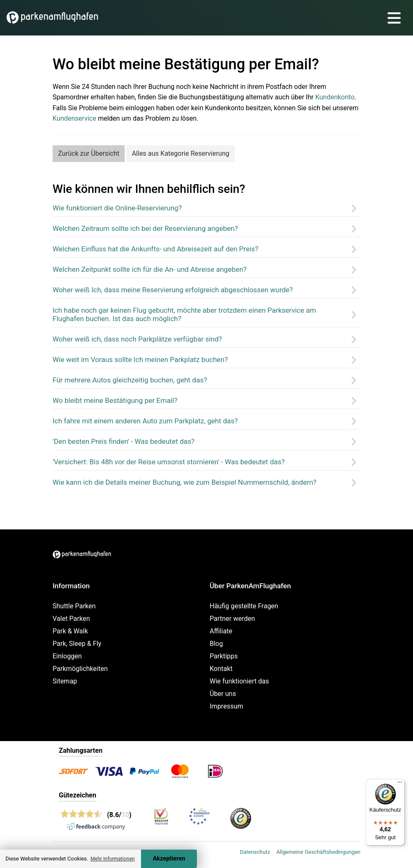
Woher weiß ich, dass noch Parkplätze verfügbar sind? (137, 339)
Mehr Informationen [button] (113, 859)
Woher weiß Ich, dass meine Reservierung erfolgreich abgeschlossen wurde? (173, 290)
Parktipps (224, 656)
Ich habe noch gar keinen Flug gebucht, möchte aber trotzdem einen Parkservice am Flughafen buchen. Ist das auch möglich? (184, 314)
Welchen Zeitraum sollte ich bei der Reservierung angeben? (145, 228)
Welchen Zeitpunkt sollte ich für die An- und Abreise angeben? (150, 269)
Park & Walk (70, 631)
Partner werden (233, 619)
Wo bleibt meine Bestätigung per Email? (115, 400)
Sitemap (65, 681)
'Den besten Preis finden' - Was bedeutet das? (123, 441)
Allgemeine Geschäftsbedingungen (318, 852)
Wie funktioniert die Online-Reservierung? (117, 208)
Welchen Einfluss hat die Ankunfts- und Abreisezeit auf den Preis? (155, 249)
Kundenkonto (335, 97)
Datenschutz (255, 852)
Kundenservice (74, 118)
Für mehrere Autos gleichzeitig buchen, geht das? (130, 380)
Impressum (227, 706)
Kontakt (221, 669)
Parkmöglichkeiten (80, 669)
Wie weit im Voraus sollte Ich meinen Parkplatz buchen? (140, 359)
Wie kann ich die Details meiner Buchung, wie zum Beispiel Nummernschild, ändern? (185, 482)
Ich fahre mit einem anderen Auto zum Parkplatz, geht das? (145, 421)
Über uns (223, 694)
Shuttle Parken (74, 606)
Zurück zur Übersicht (89, 153)
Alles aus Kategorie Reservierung (181, 153)
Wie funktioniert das (239, 681)
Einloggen (67, 656)
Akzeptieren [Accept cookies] (169, 859)
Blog (217, 644)
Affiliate (221, 631)
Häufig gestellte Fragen (244, 606)
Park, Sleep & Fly (77, 644)
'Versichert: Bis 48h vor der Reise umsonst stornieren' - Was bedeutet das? (169, 462)
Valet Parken (71, 619)
